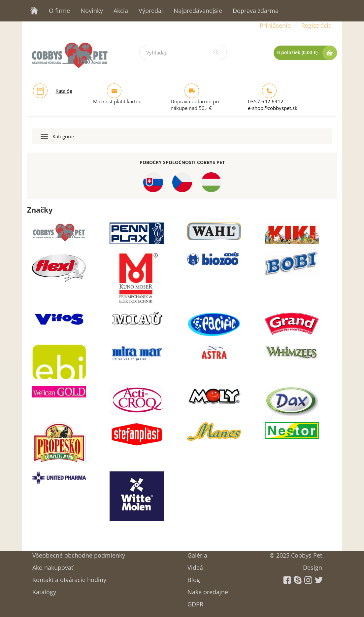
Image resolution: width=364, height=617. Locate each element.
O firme (59, 11)
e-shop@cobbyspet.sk (273, 108)
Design (313, 565)
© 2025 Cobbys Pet (296, 553)
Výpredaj (151, 11)
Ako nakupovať (53, 565)
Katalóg (64, 91)
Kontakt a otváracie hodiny (69, 578)
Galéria (197, 553)
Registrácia (316, 25)
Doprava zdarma (256, 11)
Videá (195, 565)
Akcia (121, 11)
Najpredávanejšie (198, 11)
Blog (194, 578)
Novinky (92, 11)
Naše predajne (208, 590)
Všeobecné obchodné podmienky (79, 553)
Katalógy (44, 590)
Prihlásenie (275, 25)
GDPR (195, 602)
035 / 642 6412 (266, 101)
